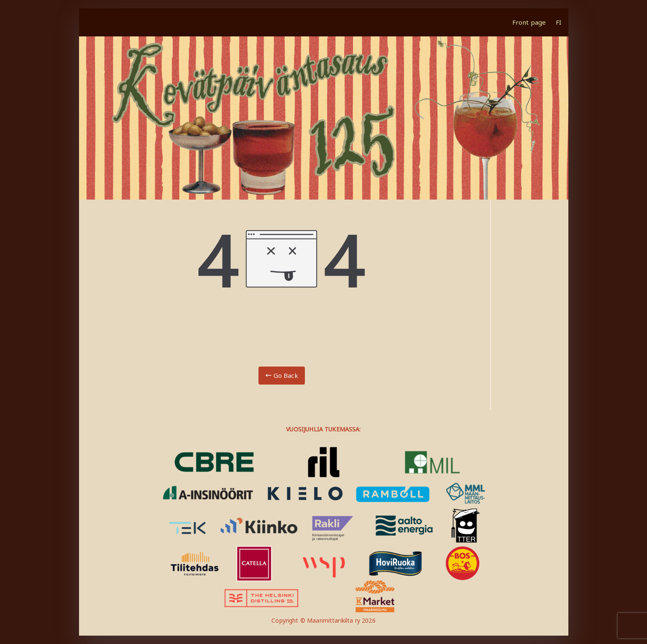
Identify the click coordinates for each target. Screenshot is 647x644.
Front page (529, 22)
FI (559, 22)
